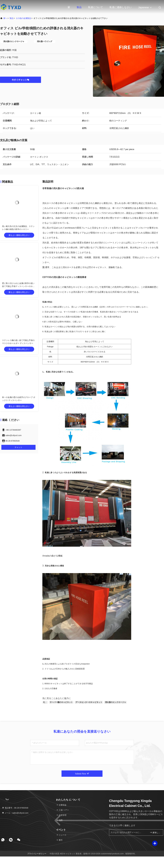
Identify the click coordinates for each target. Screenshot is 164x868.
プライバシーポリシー (37, 854)
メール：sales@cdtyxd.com (15, 813)
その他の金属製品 (23, 18)
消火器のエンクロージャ (115, 702)
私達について (96, 7)
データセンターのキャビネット (89, 702)
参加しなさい (155, 832)
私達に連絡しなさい (121, 7)
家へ (5, 18)
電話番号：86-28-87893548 (15, 808)
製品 (79, 7)
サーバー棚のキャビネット (61, 702)
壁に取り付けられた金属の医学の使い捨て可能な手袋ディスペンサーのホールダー (18, 286)
